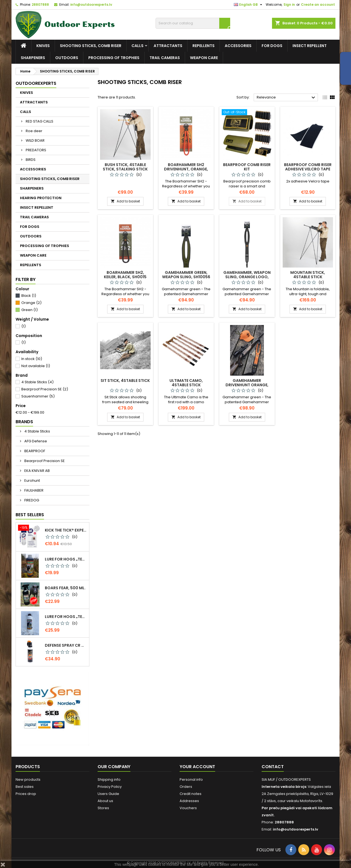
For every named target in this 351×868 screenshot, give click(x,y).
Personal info (191, 780)
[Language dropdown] (249, 5)
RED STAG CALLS (40, 121)
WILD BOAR (35, 140)
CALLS (138, 46)
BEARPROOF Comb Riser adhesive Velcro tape (308, 167)
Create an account (318, 5)
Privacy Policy (110, 787)
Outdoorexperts (36, 83)
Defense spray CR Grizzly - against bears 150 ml (66, 645)
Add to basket (125, 201)
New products (28, 780)
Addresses (189, 801)
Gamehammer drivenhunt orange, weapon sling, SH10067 (247, 385)
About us (105, 801)
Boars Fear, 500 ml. (65, 588)
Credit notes (191, 794)
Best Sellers (30, 515)
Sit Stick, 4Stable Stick (125, 381)
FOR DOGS (272, 46)
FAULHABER (33, 490)
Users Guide (108, 794)
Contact (273, 767)
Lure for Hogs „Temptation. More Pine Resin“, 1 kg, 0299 (66, 617)
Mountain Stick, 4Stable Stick (308, 275)
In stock (32, 359)
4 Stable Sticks (37, 382)
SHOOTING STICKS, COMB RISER (91, 46)
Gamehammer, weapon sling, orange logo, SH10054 (247, 277)
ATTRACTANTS (168, 46)
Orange (31, 303)
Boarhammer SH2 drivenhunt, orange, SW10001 (186, 169)
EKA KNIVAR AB (37, 471)
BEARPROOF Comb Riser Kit (247, 167)
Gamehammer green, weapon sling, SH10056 (186, 275)
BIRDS (31, 160)
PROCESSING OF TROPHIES (114, 58)
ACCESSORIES (238, 46)
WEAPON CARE (204, 58)
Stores (103, 808)
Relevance (287, 98)
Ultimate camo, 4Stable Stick (186, 383)
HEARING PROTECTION (41, 198)
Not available (36, 366)
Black (29, 296)
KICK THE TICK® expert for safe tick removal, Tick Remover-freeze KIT (66, 530)
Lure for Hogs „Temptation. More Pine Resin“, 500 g (66, 559)
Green (30, 310)
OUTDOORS (67, 58)
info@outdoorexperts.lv (91, 5)
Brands (24, 422)
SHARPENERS (33, 58)
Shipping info (109, 780)
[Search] (193, 23)
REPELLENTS (204, 46)
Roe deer (34, 131)
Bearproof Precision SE (45, 389)
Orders (186, 787)
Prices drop (26, 794)
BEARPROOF (34, 451)
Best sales (25, 787)
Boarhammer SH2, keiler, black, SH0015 (125, 275)
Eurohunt (32, 481)
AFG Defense (35, 441)
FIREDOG (31, 500)
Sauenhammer (38, 396)
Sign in (289, 5)
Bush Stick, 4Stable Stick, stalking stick (125, 167)
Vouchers (188, 808)
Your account (197, 767)
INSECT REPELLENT (310, 46)
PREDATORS (36, 150)
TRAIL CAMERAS (165, 58)
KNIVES (43, 46)
